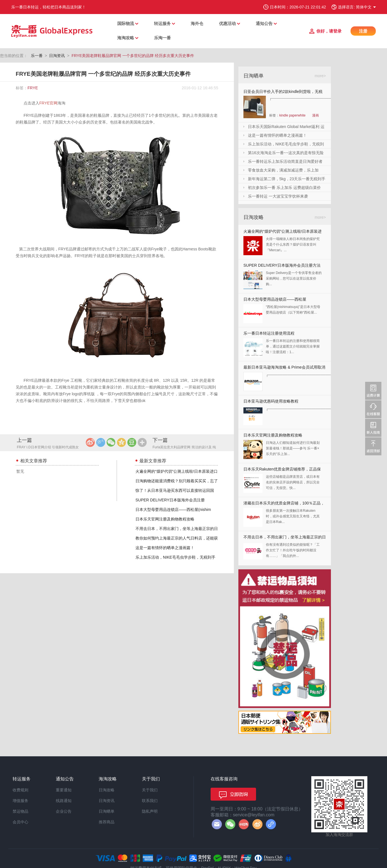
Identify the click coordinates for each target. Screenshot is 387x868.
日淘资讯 (57, 56)
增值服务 (20, 801)
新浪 (90, 442)
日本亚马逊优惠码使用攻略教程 (271, 401)
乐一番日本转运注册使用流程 (269, 333)
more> (320, 76)
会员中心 (20, 822)
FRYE (33, 88)
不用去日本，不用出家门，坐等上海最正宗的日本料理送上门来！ (285, 538)
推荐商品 (107, 822)
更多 (142, 442)
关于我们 (150, 790)
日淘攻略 (107, 790)
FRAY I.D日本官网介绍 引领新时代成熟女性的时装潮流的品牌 (48, 448)
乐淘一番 (162, 38)
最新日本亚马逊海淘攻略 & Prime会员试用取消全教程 (284, 368)
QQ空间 (121, 442)
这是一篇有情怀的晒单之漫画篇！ (165, 548)
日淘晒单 (107, 811)
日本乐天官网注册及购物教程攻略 (165, 519)
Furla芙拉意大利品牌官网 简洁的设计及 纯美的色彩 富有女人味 (184, 448)
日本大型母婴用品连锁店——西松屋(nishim (173, 510)
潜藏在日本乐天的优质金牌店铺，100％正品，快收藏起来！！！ (284, 504)
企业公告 (64, 811)
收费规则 (20, 790)
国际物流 (126, 23)
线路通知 (64, 801)
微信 (111, 442)
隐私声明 (150, 811)
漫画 (315, 115)
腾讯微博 (101, 442)
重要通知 (64, 790)
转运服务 (162, 23)
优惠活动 (227, 23)
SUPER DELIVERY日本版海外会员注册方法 (282, 265)
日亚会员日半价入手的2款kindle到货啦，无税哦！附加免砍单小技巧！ (283, 92)
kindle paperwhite (292, 115)
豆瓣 (132, 442)
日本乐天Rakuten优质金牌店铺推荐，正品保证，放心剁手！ (282, 470)
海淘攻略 (126, 38)
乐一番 (37, 56)
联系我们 (150, 801)
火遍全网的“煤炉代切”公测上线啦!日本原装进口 (177, 471)
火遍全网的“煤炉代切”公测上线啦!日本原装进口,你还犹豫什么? (283, 233)
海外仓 (197, 23)
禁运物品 (20, 811)
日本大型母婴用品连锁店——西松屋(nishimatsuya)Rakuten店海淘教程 (275, 301)
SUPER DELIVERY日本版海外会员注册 (170, 500)
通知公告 (264, 23)
